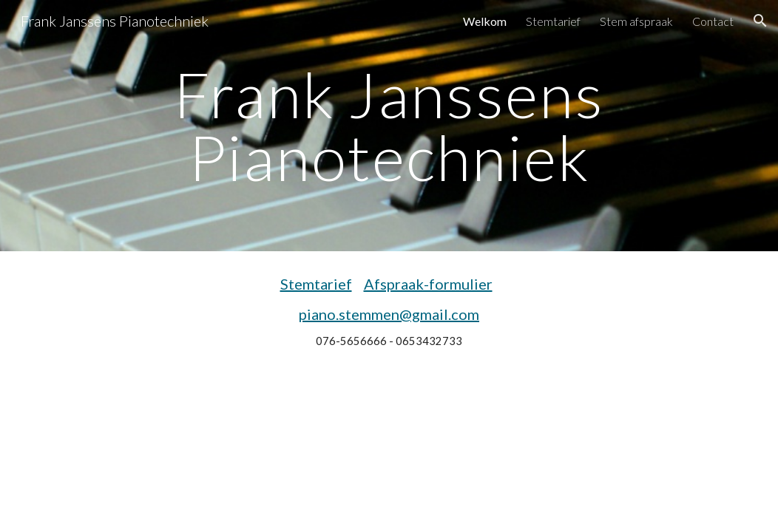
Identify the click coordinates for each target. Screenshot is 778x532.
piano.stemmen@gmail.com (389, 314)
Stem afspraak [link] (636, 21)
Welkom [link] (485, 21)
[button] (760, 21)
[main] (389, 126)
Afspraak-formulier (428, 284)
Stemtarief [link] (553, 21)
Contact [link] (713, 21)
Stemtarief (316, 284)
